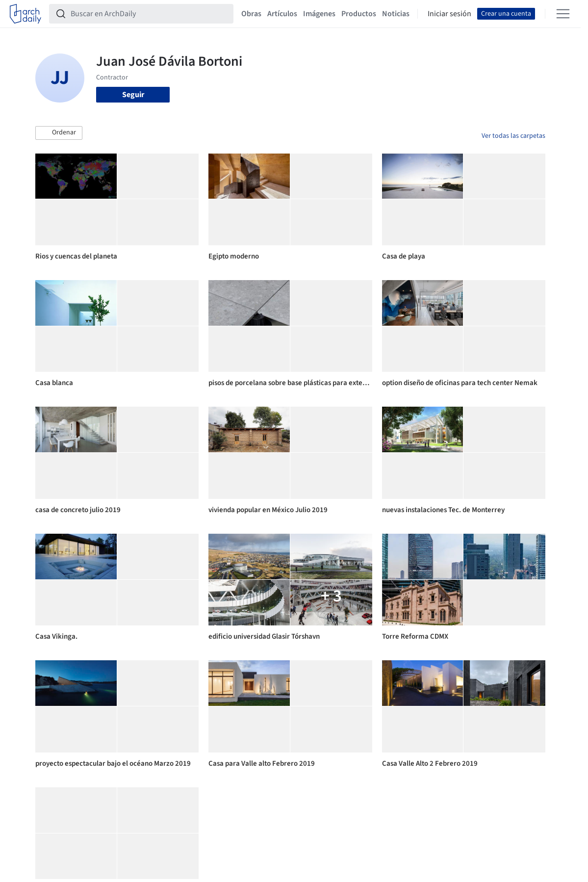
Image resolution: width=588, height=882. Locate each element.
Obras (251, 14)
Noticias (396, 14)
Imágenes (319, 14)
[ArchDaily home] (26, 14)
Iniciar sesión (449, 14)
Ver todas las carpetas (513, 136)
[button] (59, 133)
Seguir (133, 95)
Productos (359, 14)
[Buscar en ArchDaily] (149, 14)
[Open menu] (563, 14)
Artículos (282, 14)
